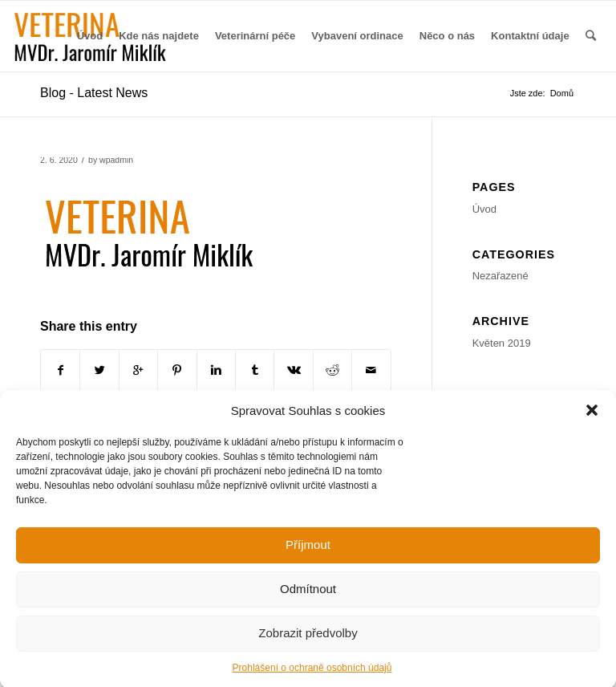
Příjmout (308, 553)
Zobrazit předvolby (308, 641)
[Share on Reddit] (332, 370)
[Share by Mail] (371, 370)
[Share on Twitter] (99, 370)
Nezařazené (500, 276)
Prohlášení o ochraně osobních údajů (312, 676)
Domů (562, 93)
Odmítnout (308, 597)
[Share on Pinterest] (177, 370)
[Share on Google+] (138, 370)
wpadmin (116, 160)
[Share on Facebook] (60, 370)
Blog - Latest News (94, 93)
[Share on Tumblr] (255, 370)
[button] (592, 418)
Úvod (484, 209)
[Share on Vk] (293, 370)
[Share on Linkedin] (216, 370)
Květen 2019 (502, 343)
